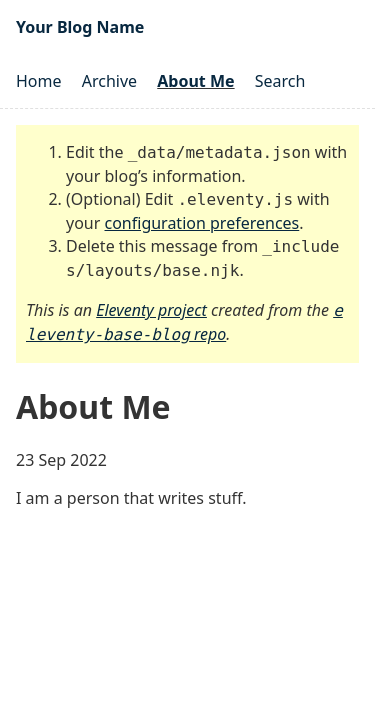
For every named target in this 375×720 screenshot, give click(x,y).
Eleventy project (151, 310)
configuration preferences (202, 223)
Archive (109, 81)
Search (280, 81)
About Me (195, 81)
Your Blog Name (80, 27)
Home (39, 81)
